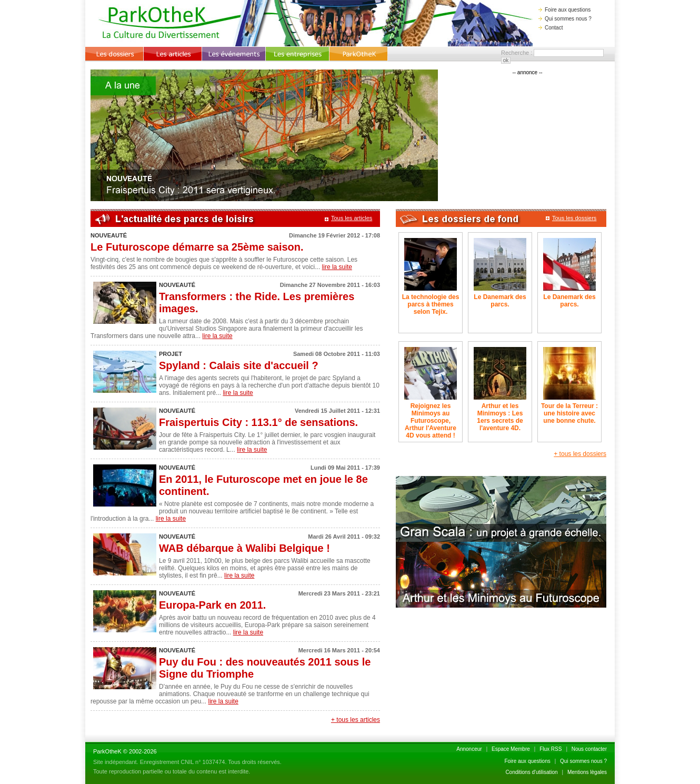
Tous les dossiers (571, 218)
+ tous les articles (356, 720)
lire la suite (337, 267)
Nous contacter (589, 749)
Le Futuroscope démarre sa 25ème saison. (197, 247)
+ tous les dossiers (580, 454)
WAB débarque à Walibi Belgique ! (244, 548)
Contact (551, 28)
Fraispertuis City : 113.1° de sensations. (258, 422)
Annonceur (469, 749)
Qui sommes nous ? (565, 19)
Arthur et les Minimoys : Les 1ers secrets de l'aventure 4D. (500, 417)
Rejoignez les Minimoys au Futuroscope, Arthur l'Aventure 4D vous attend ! (431, 421)
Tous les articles (348, 218)
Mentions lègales (587, 772)
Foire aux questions (564, 10)
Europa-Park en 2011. (212, 605)
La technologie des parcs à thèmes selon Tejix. (431, 304)
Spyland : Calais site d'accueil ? (239, 365)
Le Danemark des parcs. (500, 301)
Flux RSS (551, 749)
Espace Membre (511, 749)
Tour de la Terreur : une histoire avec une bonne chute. (569, 413)
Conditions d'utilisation (531, 772)
